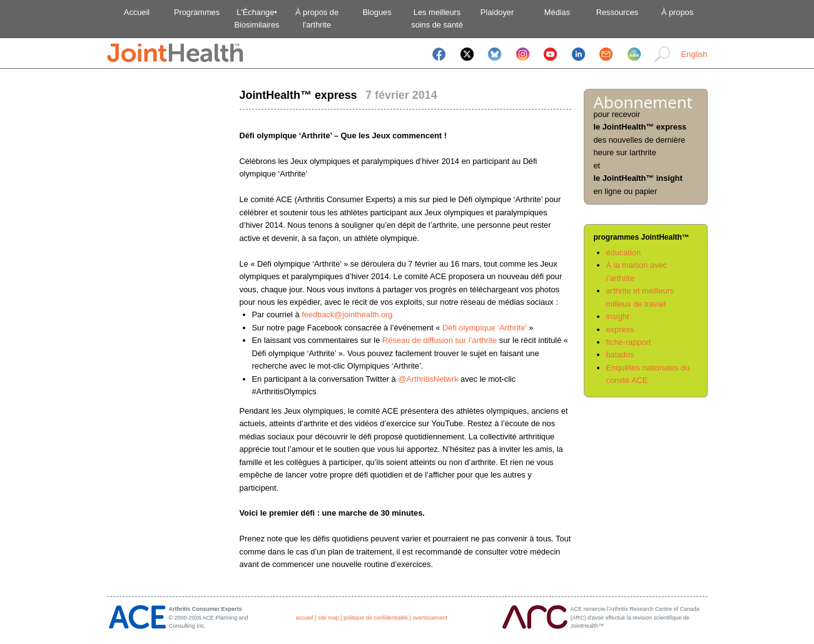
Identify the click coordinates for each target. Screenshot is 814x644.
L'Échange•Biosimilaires (257, 18)
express (620, 330)
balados (620, 355)
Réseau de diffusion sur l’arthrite (440, 340)
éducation (624, 253)
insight (618, 316)
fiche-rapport (629, 342)
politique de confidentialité (376, 618)
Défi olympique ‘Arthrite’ (485, 328)
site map (328, 618)
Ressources (618, 12)
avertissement (430, 618)
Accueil (137, 12)
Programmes (197, 12)
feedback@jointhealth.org (347, 314)
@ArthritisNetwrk (428, 379)
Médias (557, 12)
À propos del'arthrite (317, 18)
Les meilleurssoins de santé (437, 18)
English (694, 54)
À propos (677, 12)
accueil (305, 618)
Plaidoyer (497, 12)
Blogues (377, 12)
